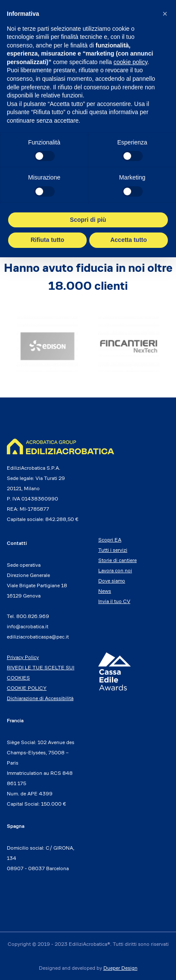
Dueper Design (120, 968)
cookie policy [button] (131, 62)
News (105, 591)
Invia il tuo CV (114, 601)
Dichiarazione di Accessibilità (40, 698)
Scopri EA (110, 540)
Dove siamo (112, 581)
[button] (165, 14)
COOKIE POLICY (27, 688)
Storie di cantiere (117, 560)
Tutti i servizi (113, 550)
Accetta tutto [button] (129, 240)
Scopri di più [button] (88, 220)
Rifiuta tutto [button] (48, 240)
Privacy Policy (23, 657)
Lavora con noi (115, 570)
